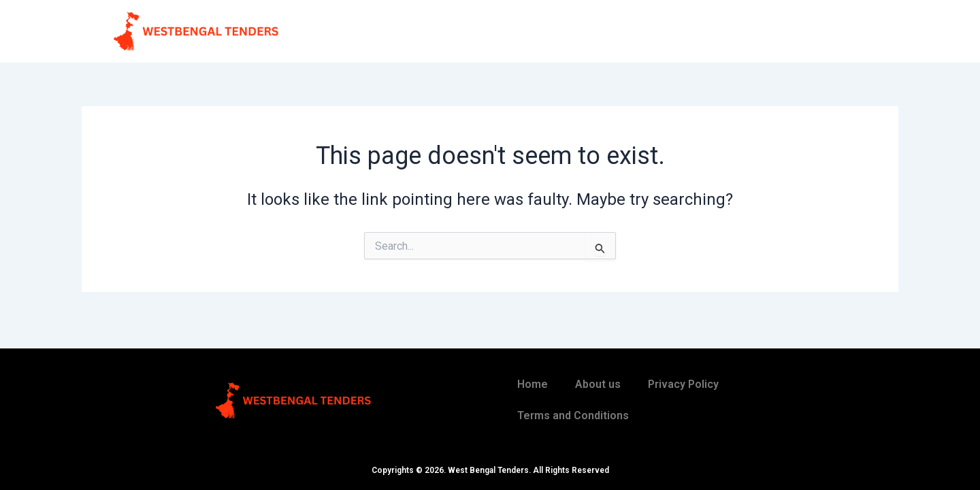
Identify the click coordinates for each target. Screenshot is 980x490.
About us (598, 384)
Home (533, 384)
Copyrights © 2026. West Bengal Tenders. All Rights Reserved (490, 470)
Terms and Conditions (573, 415)
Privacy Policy (683, 384)
